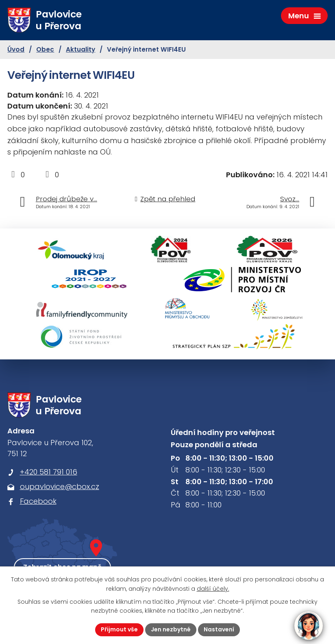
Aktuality (80, 49)
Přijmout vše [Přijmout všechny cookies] (119, 629)
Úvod (16, 49)
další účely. (213, 589)
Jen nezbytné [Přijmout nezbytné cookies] (171, 629)
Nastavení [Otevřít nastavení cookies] (219, 629)
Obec (45, 49)
